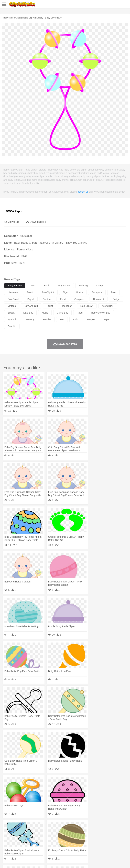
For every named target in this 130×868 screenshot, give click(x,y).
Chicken (51, 831)
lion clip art (87, 306)
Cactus (43, 826)
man (33, 286)
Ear (77, 836)
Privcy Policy (27, 861)
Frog (103, 831)
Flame (73, 826)
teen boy (29, 319)
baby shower (15, 286)
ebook (11, 313)
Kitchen (107, 846)
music (45, 313)
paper (107, 319)
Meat (67, 846)
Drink (42, 846)
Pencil (65, 841)
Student (18, 841)
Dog (66, 831)
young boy (108, 306)
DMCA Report (15, 211)
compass (79, 299)
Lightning (100, 826)
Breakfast (17, 846)
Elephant (88, 831)
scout (30, 292)
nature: (8, 826)
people (91, 319)
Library (116, 841)
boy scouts (64, 286)
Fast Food (51, 846)
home (100, 836)
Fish (97, 831)
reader (47, 319)
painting (83, 286)
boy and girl (31, 306)
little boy (28, 313)
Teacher (28, 841)
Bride (31, 836)
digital (31, 299)
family (39, 836)
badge (116, 299)
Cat (44, 831)
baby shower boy (101, 313)
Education (75, 841)
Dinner (116, 846)
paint (114, 292)
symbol (12, 319)
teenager (67, 306)
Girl (113, 836)
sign (65, 292)
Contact (40, 861)
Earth (59, 826)
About (7, 861)
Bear (22, 831)
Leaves (34, 826)
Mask (17, 836)
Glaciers (82, 826)
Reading (56, 841)
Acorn (17, 826)
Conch (52, 826)
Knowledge (106, 841)
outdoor (47, 299)
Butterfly (36, 831)
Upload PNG (63, 861)
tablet (50, 306)
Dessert (34, 846)
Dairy (26, 846)
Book (36, 841)
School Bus (87, 841)
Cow (59, 831)
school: (8, 841)
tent (62, 319)
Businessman (59, 836)
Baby (24, 836)
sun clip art (48, 292)
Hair (107, 836)
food (63, 299)
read (80, 313)
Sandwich (76, 846)
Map (96, 841)
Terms (15, 861)
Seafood (87, 846)
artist (76, 319)
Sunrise (117, 826)
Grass (90, 826)
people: (8, 836)
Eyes (83, 836)
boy (119, 836)
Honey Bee (112, 831)
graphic (12, 326)
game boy (62, 313)
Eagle (79, 831)
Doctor (70, 836)
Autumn (25, 826)
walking (91, 836)
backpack (97, 292)
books (80, 292)
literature (13, 292)
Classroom (45, 841)
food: (7, 846)
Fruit (60, 846)
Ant (16, 831)
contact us (83, 192)
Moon (109, 826)
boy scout (13, 299)
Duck (72, 831)
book (47, 286)
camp (100, 286)
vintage (12, 306)
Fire (66, 826)
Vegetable (97, 846)
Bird (28, 831)
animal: (8, 831)
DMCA (50, 861)
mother (47, 836)
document (99, 299)
